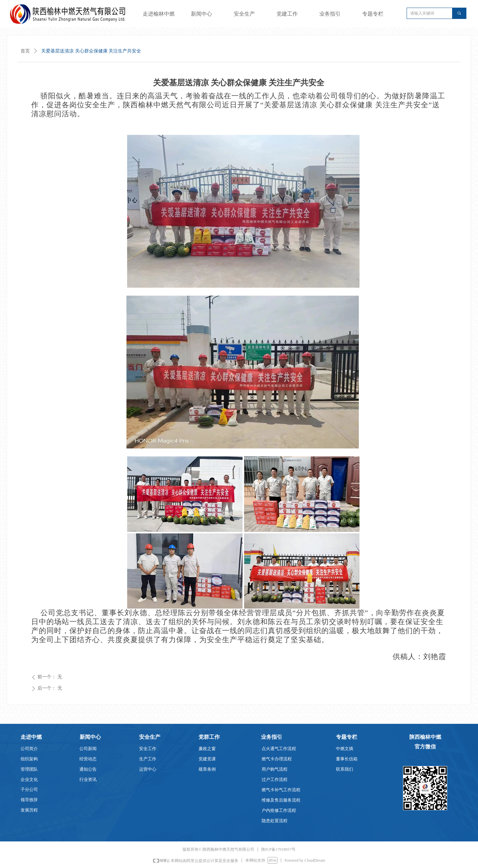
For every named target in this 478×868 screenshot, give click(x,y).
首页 (25, 51)
